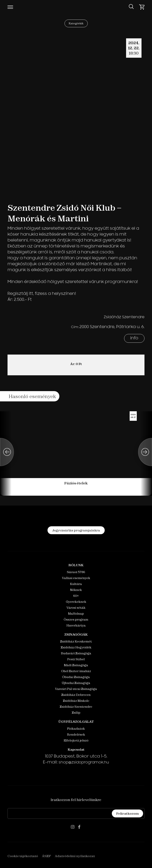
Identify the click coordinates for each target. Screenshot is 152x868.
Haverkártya (76, 625)
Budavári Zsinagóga (76, 653)
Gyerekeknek (76, 602)
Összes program (76, 619)
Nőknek (76, 590)
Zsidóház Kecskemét (76, 641)
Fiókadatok (76, 729)
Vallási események (76, 578)
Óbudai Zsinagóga (76, 677)
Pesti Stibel (76, 659)
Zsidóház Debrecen (76, 695)
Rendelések (76, 734)
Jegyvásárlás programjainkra (76, 530)
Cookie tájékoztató (23, 856)
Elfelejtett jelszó (76, 740)
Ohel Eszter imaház (76, 671)
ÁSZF (46, 856)
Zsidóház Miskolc (76, 701)
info (134, 338)
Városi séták (76, 608)
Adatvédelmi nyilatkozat (75, 856)
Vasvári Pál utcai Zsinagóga (76, 689)
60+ (76, 596)
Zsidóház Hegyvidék (76, 647)
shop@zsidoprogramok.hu (84, 763)
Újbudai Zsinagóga (76, 683)
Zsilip (76, 713)
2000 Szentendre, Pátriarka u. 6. (112, 327)
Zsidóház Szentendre (76, 707)
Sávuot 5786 (76, 572)
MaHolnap (76, 614)
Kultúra (76, 584)
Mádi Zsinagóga (76, 665)
